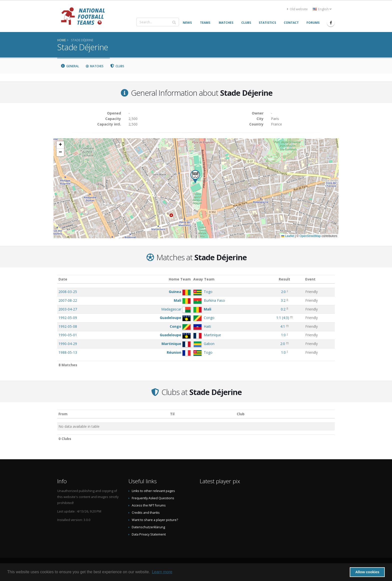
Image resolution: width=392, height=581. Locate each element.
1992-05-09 (68, 318)
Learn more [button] (162, 572)
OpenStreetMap (310, 236)
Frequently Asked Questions (153, 498)
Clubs (117, 66)
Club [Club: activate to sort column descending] (241, 414)
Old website (297, 9)
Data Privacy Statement (149, 534)
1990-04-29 (68, 344)
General (70, 66)
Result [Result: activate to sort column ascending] (284, 279)
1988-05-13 (68, 352)
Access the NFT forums (149, 505)
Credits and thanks (146, 513)
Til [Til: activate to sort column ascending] (172, 414)
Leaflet (288, 236)
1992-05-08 (68, 326)
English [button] (322, 9)
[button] (195, 177)
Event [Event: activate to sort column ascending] (310, 279)
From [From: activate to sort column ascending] (63, 414)
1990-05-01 (68, 335)
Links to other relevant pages (153, 491)
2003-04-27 (68, 309)
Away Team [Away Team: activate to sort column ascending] (204, 279)
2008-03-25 (68, 292)
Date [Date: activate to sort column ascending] (63, 279)
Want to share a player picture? (155, 520)
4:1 (283, 326)
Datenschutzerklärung (148, 527)
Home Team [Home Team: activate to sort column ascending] (180, 279)
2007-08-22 (68, 300)
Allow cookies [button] (367, 572)
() (283, 318)
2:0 (283, 292)
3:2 (283, 300)
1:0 (283, 335)
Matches (94, 66)
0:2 (283, 309)
